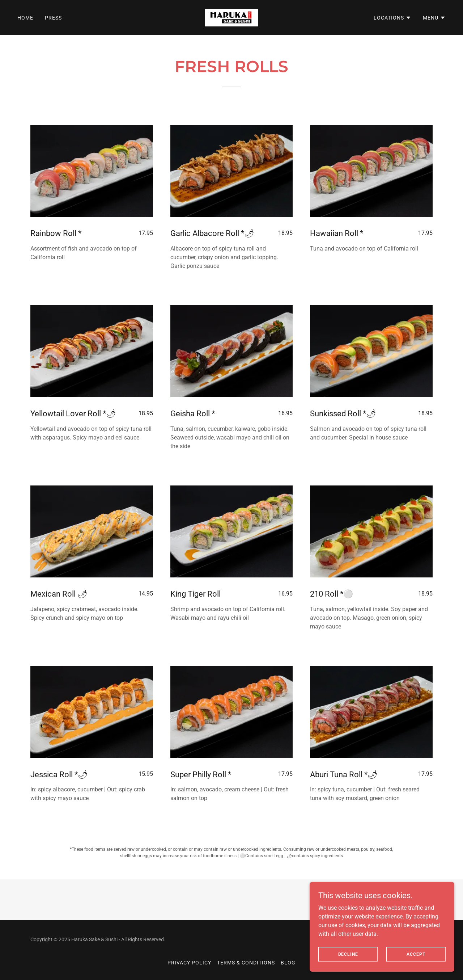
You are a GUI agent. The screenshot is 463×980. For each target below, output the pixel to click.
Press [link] (53, 18)
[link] (231, 17)
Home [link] (25, 18)
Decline (348, 954)
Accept (416, 954)
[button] (392, 18)
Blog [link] (288, 963)
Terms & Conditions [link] (246, 963)
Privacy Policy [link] (189, 963)
